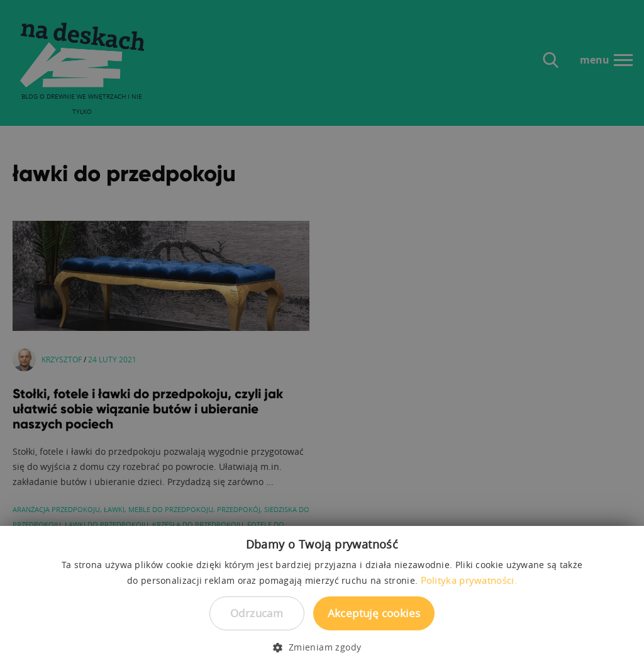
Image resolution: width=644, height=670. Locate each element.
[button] (322, 647)
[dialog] (322, 335)
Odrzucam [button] (257, 613)
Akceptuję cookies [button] (374, 613)
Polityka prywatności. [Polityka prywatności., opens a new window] (469, 580)
